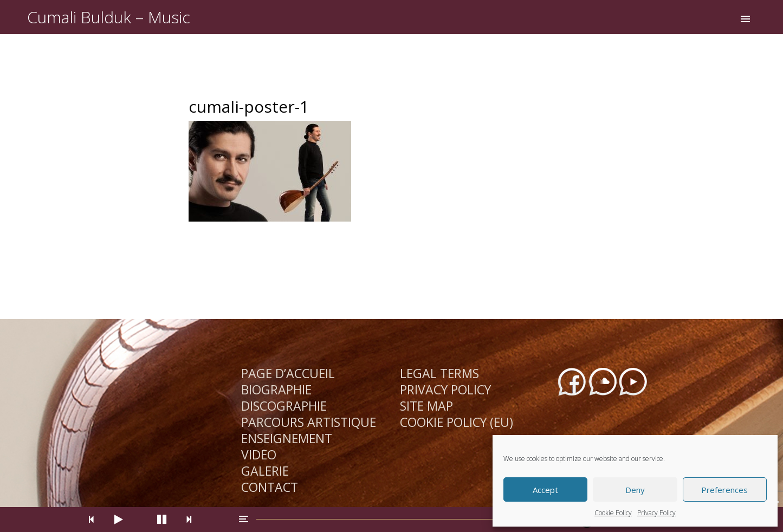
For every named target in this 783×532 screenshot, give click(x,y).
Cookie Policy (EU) (457, 422)
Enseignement (287, 438)
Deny (635, 490)
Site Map (426, 406)
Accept (545, 490)
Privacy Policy (656, 513)
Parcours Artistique (309, 422)
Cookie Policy (613, 513)
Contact (270, 487)
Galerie (265, 471)
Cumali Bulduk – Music (109, 17)
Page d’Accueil (288, 373)
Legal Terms (439, 373)
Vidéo (259, 455)
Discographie (284, 406)
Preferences (724, 490)
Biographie (276, 390)
